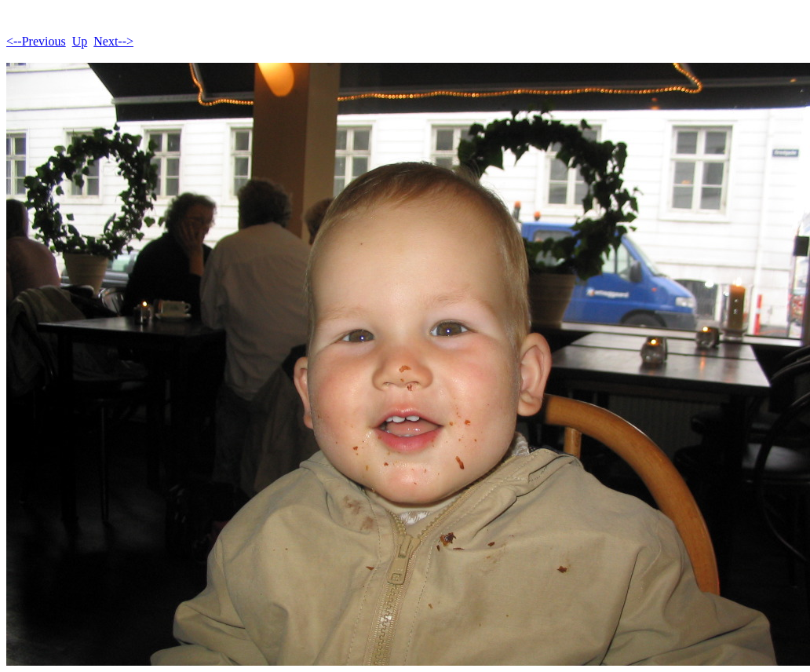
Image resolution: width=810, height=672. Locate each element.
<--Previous (36, 41)
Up (80, 41)
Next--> (113, 41)
